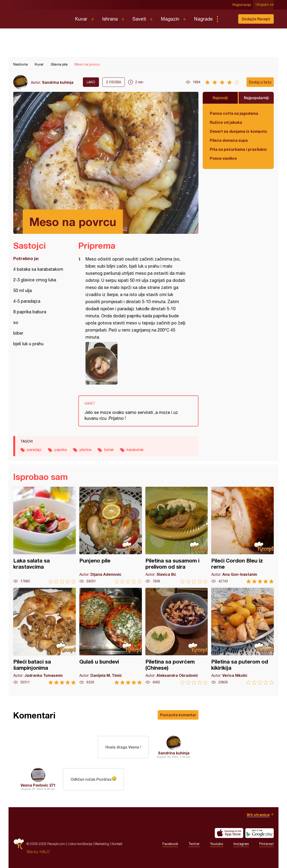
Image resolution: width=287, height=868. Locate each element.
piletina (85, 450)
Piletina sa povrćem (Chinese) (177, 636)
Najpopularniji (256, 98)
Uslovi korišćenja (80, 844)
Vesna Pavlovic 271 (38, 785)
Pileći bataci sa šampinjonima (45, 636)
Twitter (194, 844)
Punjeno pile (111, 535)
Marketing (102, 844)
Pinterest (267, 844)
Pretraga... (227, 19)
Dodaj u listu (260, 82)
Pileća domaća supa (229, 140)
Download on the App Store (229, 833)
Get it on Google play (260, 833)
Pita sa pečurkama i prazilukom (238, 149)
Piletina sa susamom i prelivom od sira (177, 535)
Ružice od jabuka (226, 122)
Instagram (241, 844)
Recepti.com (40, 17)
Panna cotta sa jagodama (234, 113)
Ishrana (110, 19)
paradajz (34, 450)
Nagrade (203, 19)
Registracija (242, 5)
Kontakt (117, 844)
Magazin (170, 19)
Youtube (217, 844)
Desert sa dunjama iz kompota (238, 131)
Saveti (139, 19)
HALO (45, 852)
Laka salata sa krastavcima (45, 535)
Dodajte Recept (256, 19)
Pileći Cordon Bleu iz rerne (242, 535)
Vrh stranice (258, 815)
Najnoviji (220, 98)
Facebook (170, 844)
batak (109, 450)
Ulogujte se (265, 5)
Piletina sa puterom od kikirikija (242, 636)
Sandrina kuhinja (58, 82)
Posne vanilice (223, 158)
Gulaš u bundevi (111, 636)
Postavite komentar (178, 715)
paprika (61, 450)
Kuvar (81, 19)
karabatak (135, 450)
